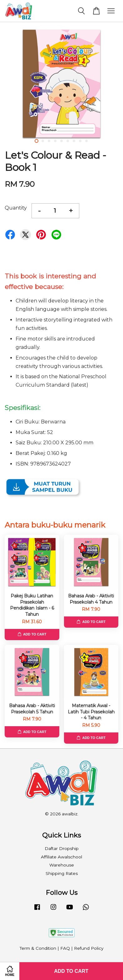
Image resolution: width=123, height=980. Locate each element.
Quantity (16, 208)
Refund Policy (89, 948)
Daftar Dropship (62, 848)
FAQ (65, 948)
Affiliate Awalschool (61, 857)
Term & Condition (38, 948)
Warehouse (62, 865)
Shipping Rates (62, 873)
